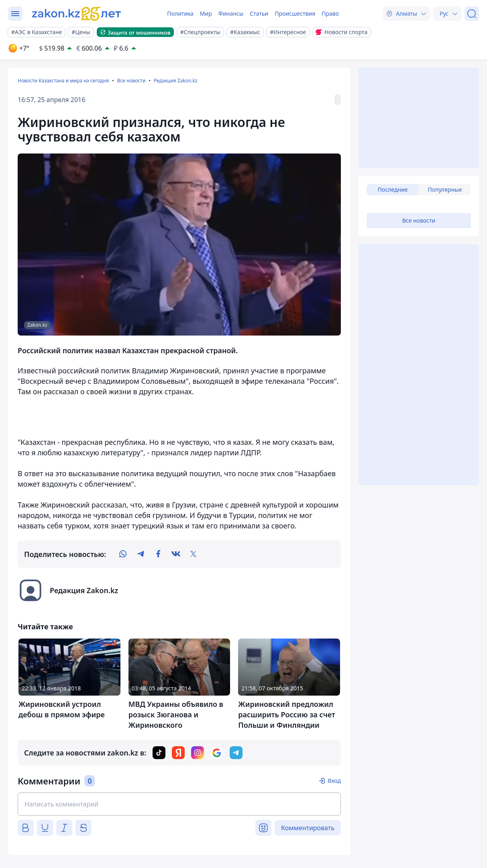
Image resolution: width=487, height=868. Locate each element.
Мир (206, 13)
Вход (334, 781)
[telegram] (141, 554)
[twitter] (194, 554)
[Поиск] (472, 14)
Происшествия (295, 13)
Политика (180, 13)
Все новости (131, 81)
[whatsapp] (123, 554)
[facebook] (158, 554)
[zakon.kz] (77, 14)
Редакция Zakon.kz (176, 81)
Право (330, 13)
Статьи (259, 13)
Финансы (231, 13)
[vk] (176, 554)
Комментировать (308, 828)
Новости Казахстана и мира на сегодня (63, 81)
